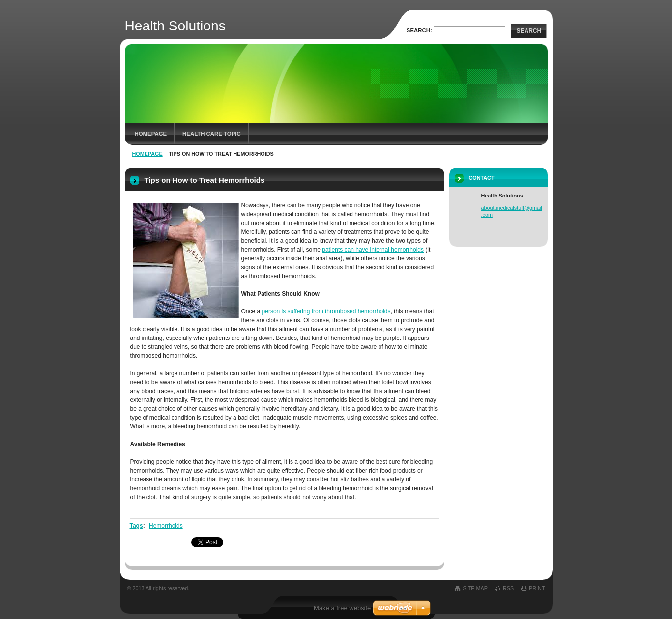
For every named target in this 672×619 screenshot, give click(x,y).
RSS (508, 588)
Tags (136, 526)
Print (537, 588)
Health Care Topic (212, 134)
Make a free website (342, 608)
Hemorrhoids (166, 526)
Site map (475, 588)
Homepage (151, 134)
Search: (419, 30)
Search (529, 31)
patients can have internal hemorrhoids (373, 250)
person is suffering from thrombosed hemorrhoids (326, 311)
